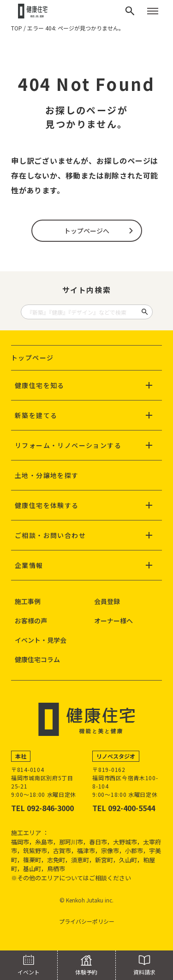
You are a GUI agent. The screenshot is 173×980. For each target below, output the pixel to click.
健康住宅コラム (37, 659)
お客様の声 (31, 621)
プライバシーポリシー (87, 921)
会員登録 (107, 601)
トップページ (32, 358)
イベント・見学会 (41, 640)
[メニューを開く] (153, 11)
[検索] (130, 11)
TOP (17, 28)
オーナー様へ (113, 621)
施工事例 (28, 601)
